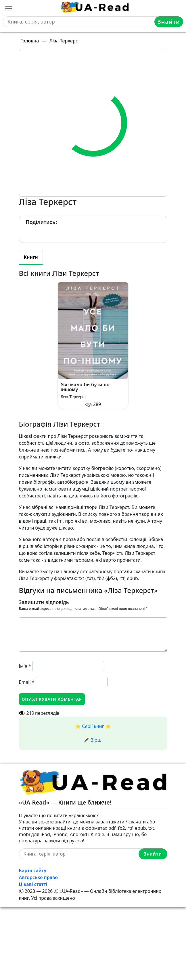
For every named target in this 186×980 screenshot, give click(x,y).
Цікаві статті (33, 884)
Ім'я (25, 666)
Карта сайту (33, 870)
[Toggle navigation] (9, 9)
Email (27, 682)
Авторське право (39, 877)
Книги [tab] (31, 257)
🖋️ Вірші (93, 740)
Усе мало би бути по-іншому (86, 387)
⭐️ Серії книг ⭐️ (93, 726)
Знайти (169, 22)
